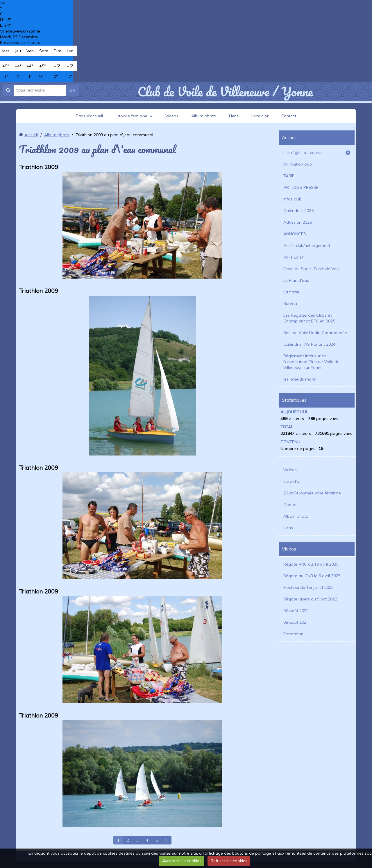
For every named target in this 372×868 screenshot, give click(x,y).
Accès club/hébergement (307, 245)
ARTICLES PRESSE (301, 187)
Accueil (31, 135)
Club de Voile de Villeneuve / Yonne (225, 92)
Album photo (204, 116)
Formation (293, 634)
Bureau (290, 304)
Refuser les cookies (229, 861)
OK (72, 90)
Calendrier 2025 (298, 211)
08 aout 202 (295, 622)
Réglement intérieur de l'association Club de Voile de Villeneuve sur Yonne (311, 362)
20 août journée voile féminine (312, 493)
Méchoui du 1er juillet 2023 (308, 587)
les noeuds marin (300, 379)
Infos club (292, 199)
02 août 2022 (296, 611)
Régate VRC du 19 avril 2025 (311, 564)
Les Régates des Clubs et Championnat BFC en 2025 (309, 318)
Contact (290, 116)
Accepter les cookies (182, 861)
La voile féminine (131, 116)
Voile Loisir (294, 257)
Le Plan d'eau (296, 280)
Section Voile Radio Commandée (315, 333)
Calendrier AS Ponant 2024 (309, 344)
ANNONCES (295, 234)
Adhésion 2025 (298, 222)
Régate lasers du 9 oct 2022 (310, 599)
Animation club (298, 164)
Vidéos (172, 116)
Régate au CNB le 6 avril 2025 (312, 576)
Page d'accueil (89, 116)
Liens (234, 116)
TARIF (289, 176)
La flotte (291, 292)
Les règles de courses (317, 153)
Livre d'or (260, 116)
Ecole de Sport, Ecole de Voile (312, 269)
